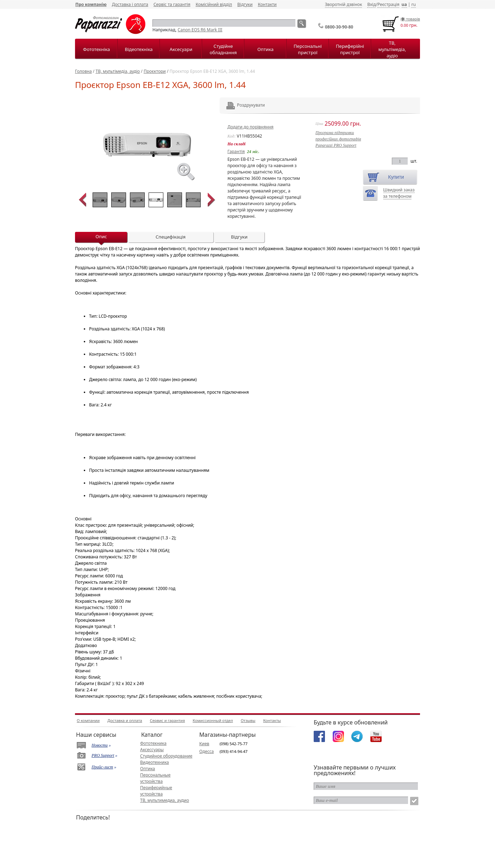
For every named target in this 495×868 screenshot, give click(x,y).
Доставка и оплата (125, 720)
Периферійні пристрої (350, 49)
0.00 (405, 25)
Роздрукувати (241, 105)
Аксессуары (152, 750)
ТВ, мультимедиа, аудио (165, 800)
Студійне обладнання (223, 49)
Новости (100, 745)
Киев (204, 744)
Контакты (272, 720)
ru (413, 4)
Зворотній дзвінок (344, 4)
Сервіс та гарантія (172, 4)
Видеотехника (155, 762)
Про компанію (91, 4)
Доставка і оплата (130, 4)
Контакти (267, 4)
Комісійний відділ (214, 4)
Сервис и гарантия (168, 720)
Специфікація (171, 237)
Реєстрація (388, 4)
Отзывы (248, 720)
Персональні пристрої (308, 49)
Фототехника (153, 743)
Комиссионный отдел (213, 720)
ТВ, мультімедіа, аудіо (392, 49)
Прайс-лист (102, 767)
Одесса (206, 751)
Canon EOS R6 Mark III (200, 30)
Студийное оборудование (166, 756)
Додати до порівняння (250, 127)
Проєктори (155, 71)
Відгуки (245, 4)
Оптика (265, 49)
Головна (83, 71)
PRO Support (103, 755)
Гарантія (236, 151)
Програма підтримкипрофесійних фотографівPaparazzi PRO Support (338, 139)
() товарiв (410, 19)
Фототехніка (96, 49)
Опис (101, 236)
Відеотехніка (139, 49)
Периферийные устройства (156, 791)
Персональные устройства (155, 778)
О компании (88, 720)
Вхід (371, 4)
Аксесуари (181, 49)
